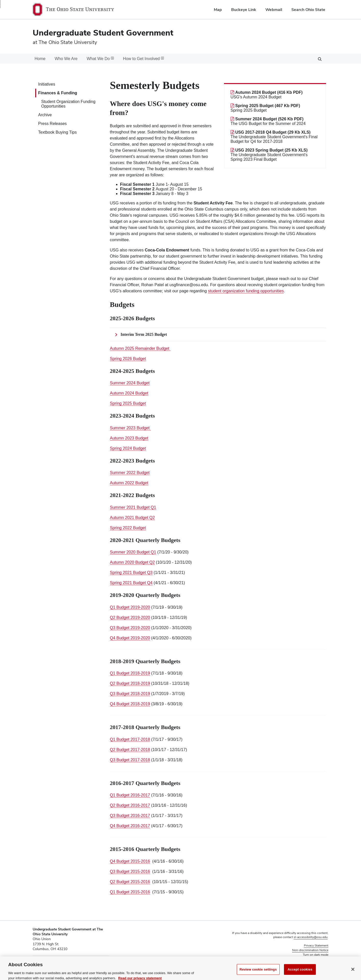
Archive (45, 115)
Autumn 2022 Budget (129, 483)
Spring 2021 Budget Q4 (131, 583)
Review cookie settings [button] (313, 959)
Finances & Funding (58, 93)
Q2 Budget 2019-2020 (130, 618)
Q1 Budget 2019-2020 (130, 607)
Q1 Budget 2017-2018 (130, 739)
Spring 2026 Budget (128, 359)
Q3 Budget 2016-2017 (130, 816)
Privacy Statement (316, 946)
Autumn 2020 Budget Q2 (132, 562)
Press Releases (53, 124)
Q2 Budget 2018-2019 (130, 683)
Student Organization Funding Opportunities (69, 104)
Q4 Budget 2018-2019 (130, 704)
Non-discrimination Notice (310, 950)
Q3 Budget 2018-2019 (130, 694)
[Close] (353, 974)
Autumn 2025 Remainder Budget (140, 348)
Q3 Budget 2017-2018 (130, 760)
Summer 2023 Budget (130, 428)
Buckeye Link (244, 10)
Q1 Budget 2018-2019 (130, 673)
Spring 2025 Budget (128, 403)
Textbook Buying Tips (58, 132)
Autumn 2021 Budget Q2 (132, 518)
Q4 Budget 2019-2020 (130, 638)
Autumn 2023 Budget (129, 438)
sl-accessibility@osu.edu (311, 937)
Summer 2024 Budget (130, 383)
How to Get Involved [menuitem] (143, 59)
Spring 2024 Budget (128, 448)
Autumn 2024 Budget (129, 393)
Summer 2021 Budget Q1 (133, 507)
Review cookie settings (258, 974)
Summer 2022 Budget (130, 473)
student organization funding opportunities (246, 291)
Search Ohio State (308, 10)
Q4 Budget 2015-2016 (130, 861)
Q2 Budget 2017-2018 (130, 750)
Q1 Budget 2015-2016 (130, 892)
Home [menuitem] (40, 59)
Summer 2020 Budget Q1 (133, 552)
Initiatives (47, 84)
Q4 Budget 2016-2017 (130, 826)
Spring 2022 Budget (128, 528)
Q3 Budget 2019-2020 (130, 628)
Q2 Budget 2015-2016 (130, 882)
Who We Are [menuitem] (66, 59)
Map (218, 10)
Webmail (274, 10)
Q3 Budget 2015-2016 (130, 872)
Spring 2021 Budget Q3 (131, 573)
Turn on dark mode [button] (316, 955)
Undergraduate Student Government (103, 33)
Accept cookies (300, 974)
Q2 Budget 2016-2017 (130, 805)
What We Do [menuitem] (100, 59)
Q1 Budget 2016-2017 (130, 795)
